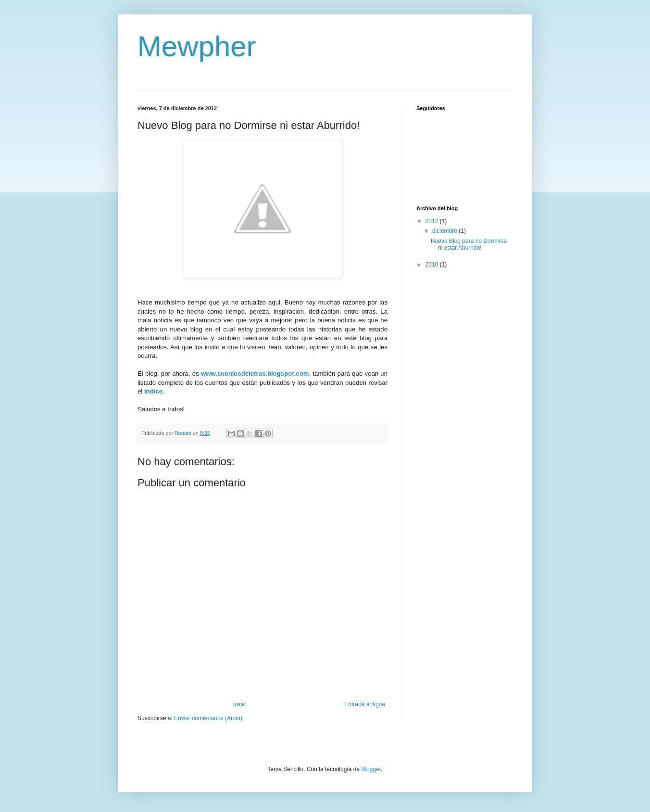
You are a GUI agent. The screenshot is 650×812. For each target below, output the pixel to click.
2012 (433, 221)
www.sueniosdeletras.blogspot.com (255, 374)
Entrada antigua (365, 704)
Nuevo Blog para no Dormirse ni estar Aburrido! (469, 244)
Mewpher (197, 46)
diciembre (445, 231)
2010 (433, 265)
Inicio (240, 704)
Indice (153, 391)
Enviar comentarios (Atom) (208, 718)
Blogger (371, 769)
